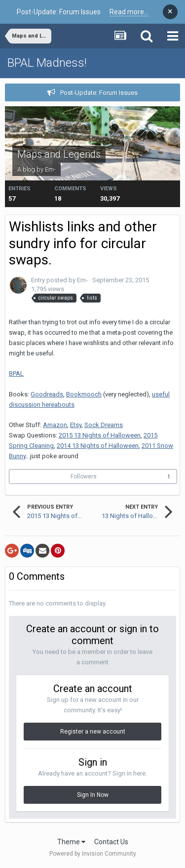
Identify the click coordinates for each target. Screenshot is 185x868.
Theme (71, 842)
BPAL (16, 373)
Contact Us (111, 842)
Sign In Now (93, 795)
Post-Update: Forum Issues (99, 93)
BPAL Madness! (47, 63)
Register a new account (93, 732)
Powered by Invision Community (93, 854)
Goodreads (47, 394)
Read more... (129, 12)
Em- (50, 169)
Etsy (76, 425)
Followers (84, 477)
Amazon (55, 425)
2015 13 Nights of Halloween (100, 435)
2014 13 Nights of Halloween (98, 446)
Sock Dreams (104, 425)
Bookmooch (84, 394)
